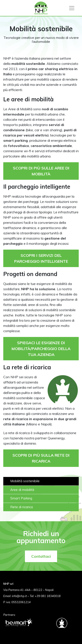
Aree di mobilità (22, 490)
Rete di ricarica (22, 507)
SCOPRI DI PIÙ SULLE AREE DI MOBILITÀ (41, 171)
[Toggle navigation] (72, 8)
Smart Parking (21, 498)
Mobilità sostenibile (25, 481)
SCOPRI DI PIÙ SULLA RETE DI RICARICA (41, 458)
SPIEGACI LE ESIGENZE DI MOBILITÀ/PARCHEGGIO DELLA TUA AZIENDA (41, 349)
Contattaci (41, 556)
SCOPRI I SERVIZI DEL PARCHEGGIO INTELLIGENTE (41, 258)
